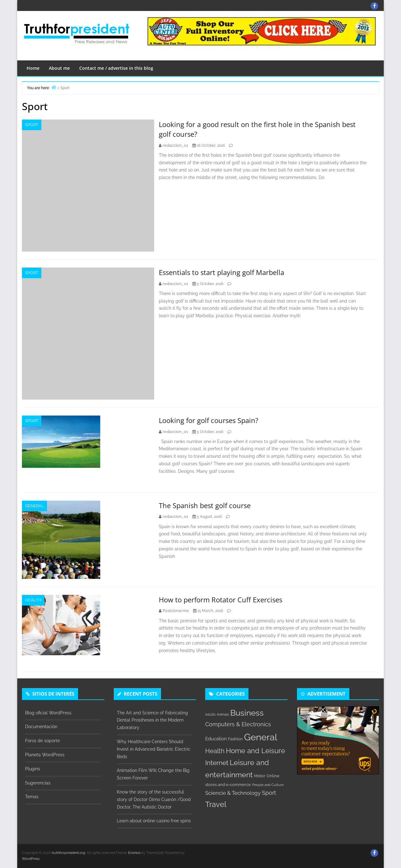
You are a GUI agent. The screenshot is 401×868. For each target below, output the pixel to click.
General (34, 506)
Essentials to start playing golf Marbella (221, 272)
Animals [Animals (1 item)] (223, 714)
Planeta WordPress (45, 755)
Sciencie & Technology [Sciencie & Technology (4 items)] (233, 793)
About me (59, 68)
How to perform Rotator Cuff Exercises (221, 600)
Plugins (33, 769)
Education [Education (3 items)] (216, 739)
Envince (134, 853)
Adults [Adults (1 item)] (210, 714)
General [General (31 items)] (261, 737)
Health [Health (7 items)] (215, 751)
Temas (32, 797)
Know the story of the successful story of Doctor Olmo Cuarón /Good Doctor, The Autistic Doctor (154, 799)
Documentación (41, 727)
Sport (32, 125)
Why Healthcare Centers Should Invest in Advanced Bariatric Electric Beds (154, 749)
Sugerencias (38, 783)
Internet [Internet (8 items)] (217, 763)
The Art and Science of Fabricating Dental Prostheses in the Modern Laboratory (152, 720)
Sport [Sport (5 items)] (269, 793)
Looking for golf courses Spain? (209, 420)
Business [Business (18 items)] (247, 713)
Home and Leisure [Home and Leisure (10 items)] (255, 751)
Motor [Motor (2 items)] (260, 776)
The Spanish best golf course (205, 505)
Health (33, 600)
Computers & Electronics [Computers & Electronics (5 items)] (238, 724)
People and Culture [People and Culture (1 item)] (268, 785)
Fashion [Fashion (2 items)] (235, 739)
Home (33, 68)
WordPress (31, 859)
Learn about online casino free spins (154, 821)
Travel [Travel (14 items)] (216, 804)
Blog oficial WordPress (48, 713)
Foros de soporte (42, 741)
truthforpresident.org (68, 853)
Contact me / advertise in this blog (116, 68)
